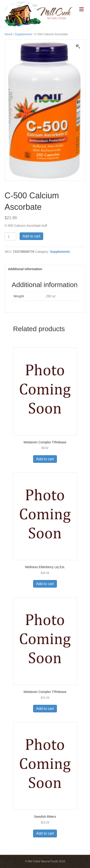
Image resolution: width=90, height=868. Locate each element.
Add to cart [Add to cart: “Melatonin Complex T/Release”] (45, 459)
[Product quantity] (10, 236)
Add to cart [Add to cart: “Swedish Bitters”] (45, 833)
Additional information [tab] (25, 269)
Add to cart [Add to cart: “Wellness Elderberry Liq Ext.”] (45, 584)
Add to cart (31, 236)
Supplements (23, 34)
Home (8, 34)
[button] (78, 47)
